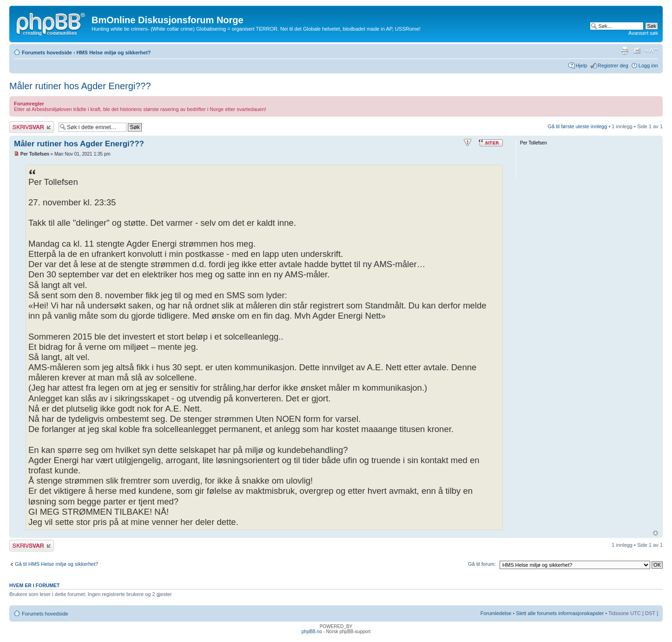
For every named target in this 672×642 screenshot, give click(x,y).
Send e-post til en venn (637, 51)
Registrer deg (613, 66)
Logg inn (648, 66)
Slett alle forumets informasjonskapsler (560, 613)
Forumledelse (496, 613)
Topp (656, 533)
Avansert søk (643, 33)
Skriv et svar (32, 127)
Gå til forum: (482, 564)
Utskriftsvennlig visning (625, 51)
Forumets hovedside (47, 52)
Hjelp (582, 66)
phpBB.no (312, 632)
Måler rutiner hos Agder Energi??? (80, 86)
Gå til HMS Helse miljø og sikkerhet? (56, 564)
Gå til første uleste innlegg (578, 126)
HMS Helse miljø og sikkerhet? (113, 52)
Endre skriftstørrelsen (651, 51)
